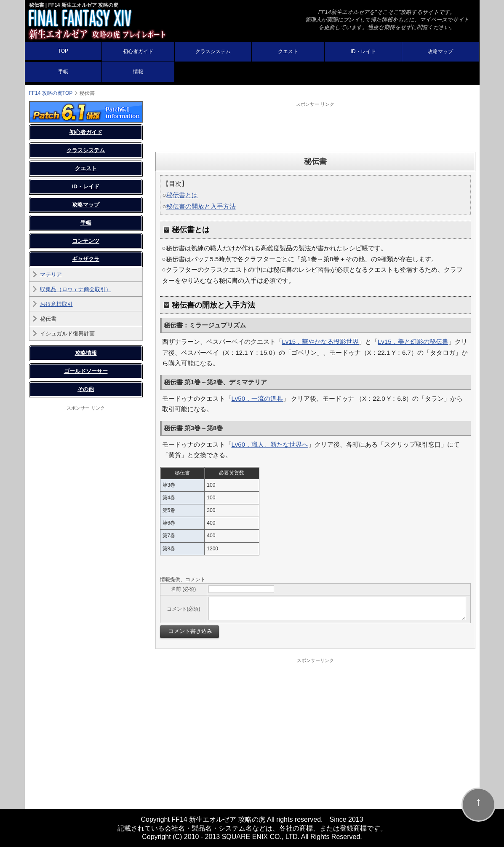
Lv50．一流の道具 (257, 398)
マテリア (51, 275)
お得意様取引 (56, 304)
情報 (138, 72)
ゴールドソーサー (86, 371)
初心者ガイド (138, 51)
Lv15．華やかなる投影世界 (321, 342)
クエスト (288, 51)
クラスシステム (213, 51)
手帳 (63, 72)
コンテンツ (86, 241)
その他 (86, 389)
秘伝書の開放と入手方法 (201, 206)
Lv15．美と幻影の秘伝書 (413, 342)
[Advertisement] (315, 126)
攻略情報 (86, 353)
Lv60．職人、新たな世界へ (270, 444)
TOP (63, 51)
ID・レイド (363, 51)
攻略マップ (440, 51)
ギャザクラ (86, 259)
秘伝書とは (182, 195)
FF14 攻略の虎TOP (51, 93)
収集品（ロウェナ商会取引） (76, 289)
